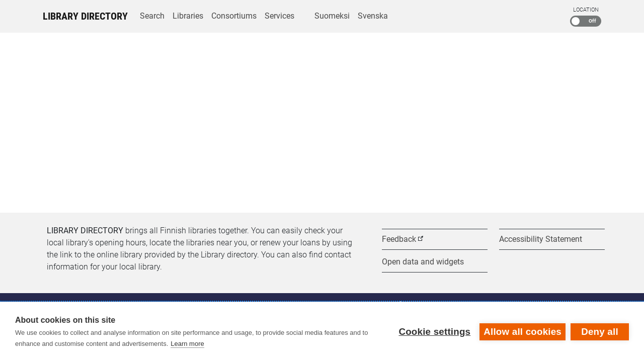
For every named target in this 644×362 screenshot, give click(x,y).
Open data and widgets (423, 262)
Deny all (600, 332)
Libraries (188, 16)
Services (279, 16)
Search (152, 16)
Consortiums (234, 16)
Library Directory (85, 16)
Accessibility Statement (541, 239)
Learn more (187, 344)
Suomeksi (332, 16)
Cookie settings (434, 332)
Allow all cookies (522, 332)
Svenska (373, 16)
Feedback (399, 239)
